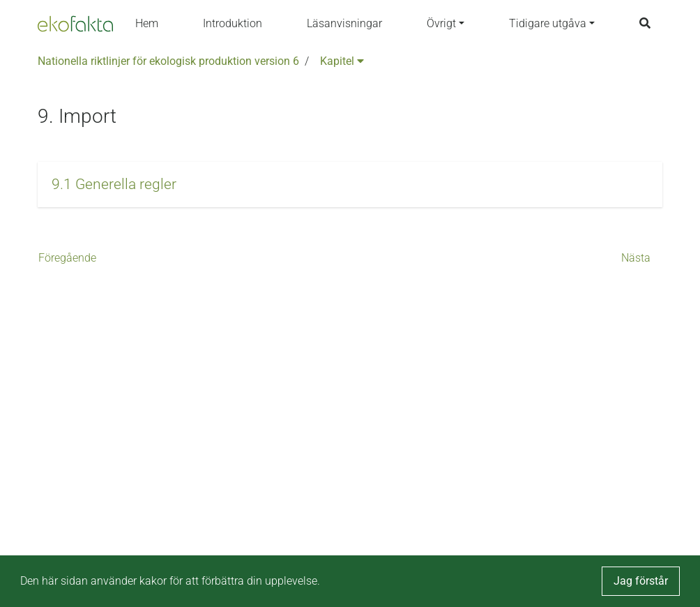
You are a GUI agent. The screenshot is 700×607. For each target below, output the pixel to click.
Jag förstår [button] (641, 581)
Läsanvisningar (344, 23)
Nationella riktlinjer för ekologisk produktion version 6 (168, 61)
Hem (147, 23)
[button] (350, 185)
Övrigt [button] (441, 23)
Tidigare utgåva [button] (548, 23)
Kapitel (342, 61)
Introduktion (233, 23)
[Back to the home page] (75, 24)
